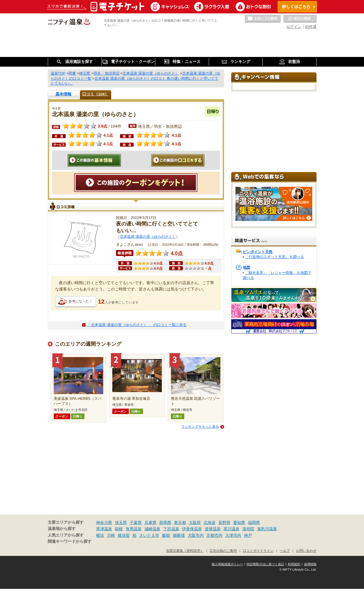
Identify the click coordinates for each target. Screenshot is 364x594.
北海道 (210, 523)
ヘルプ (285, 551)
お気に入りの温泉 (263, 19)
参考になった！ (80, 301)
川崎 (111, 535)
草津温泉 (104, 529)
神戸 (248, 535)
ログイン (294, 27)
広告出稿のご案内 (223, 551)
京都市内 (214, 535)
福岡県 (254, 523)
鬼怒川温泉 (267, 529)
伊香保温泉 (192, 529)
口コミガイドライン (258, 551)
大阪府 (195, 523)
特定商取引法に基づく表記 (265, 564)
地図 (247, 268)
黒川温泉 (231, 529)
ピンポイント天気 (258, 252)
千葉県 (136, 523)
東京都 (180, 523)
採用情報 (310, 564)
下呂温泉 (171, 529)
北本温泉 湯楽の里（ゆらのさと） (148, 236)
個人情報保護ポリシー (227, 564)
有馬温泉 (134, 529)
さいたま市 (149, 535)
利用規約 (294, 564)
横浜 (100, 535)
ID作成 (311, 27)
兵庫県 (150, 523)
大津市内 (233, 535)
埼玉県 (121, 523)
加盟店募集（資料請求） (185, 551)
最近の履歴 (300, 19)
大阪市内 (196, 535)
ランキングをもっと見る (200, 427)
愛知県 (239, 523)
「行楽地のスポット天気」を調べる (274, 257)
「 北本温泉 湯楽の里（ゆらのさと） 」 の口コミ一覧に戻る (136, 325)
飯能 (166, 535)
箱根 (119, 529)
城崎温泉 (152, 529)
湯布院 (248, 529)
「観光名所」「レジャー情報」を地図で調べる (277, 275)
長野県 (224, 523)
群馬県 (165, 523)
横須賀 (124, 535)
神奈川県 (104, 523)
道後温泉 (213, 529)
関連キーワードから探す (70, 541)
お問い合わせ (306, 551)
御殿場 (179, 535)
